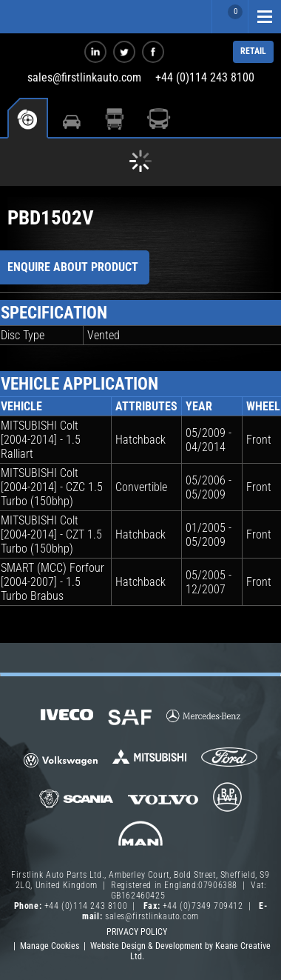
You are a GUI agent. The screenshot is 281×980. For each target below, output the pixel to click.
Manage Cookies (50, 946)
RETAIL (253, 51)
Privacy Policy (137, 932)
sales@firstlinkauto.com (84, 77)
